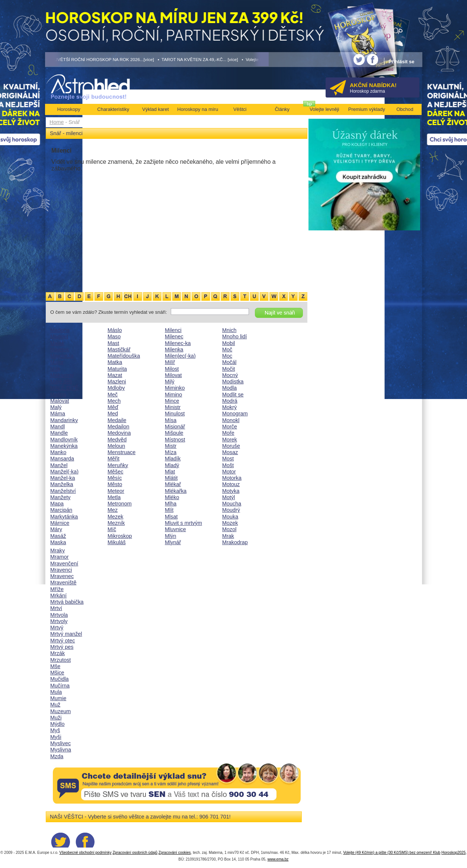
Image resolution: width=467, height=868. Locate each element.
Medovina (119, 433)
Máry (56, 529)
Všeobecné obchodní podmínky (86, 853)
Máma (58, 414)
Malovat (60, 401)
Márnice (60, 523)
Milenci (173, 330)
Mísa (171, 420)
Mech (114, 401)
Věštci (240, 109)
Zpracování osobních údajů (135, 853)
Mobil (228, 343)
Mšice (57, 673)
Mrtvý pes (62, 647)
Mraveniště (63, 583)
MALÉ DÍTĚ (64, 388)
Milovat (173, 375)
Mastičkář (119, 350)
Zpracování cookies (175, 853)
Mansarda (62, 459)
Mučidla (60, 679)
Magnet (59, 336)
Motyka (231, 491)
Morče (230, 427)
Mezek (115, 517)
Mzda (57, 756)
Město (115, 484)
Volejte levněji (324, 109)
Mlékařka (176, 491)
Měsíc (115, 478)
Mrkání (58, 596)
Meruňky (118, 465)
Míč (112, 529)
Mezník (116, 523)
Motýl (228, 497)
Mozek (230, 523)
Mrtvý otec (63, 641)
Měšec (115, 472)
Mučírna (60, 686)
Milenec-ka (178, 343)
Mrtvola (59, 615)
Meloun (116, 446)
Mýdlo (57, 724)
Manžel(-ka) (64, 472)
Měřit (113, 459)
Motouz (231, 484)
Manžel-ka (63, 478)
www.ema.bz (278, 859)
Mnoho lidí (234, 336)
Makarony (62, 375)
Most (228, 459)
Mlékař (173, 484)
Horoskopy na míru (198, 109)
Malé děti (61, 382)
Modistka (233, 382)
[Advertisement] (177, 236)
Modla (229, 388)
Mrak (228, 536)
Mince (172, 401)
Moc (227, 356)
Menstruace (121, 452)
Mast (113, 343)
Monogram (235, 414)
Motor (229, 472)
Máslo (115, 330)
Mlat (170, 472)
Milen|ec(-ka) (180, 356)
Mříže (57, 589)
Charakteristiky (113, 109)
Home (57, 122)
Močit (228, 369)
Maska (58, 542)
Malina (58, 395)
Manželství (63, 491)
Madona (60, 330)
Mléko (172, 497)
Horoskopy (69, 109)
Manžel (59, 465)
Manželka (62, 484)
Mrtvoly (59, 621)
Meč (113, 395)
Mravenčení (64, 564)
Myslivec (60, 743)
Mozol (229, 529)
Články (282, 109)
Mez (113, 510)
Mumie (58, 698)
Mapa (57, 504)
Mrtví (56, 608)
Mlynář (173, 542)
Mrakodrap (235, 542)
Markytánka (64, 517)
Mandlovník (64, 440)
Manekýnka (64, 446)
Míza (171, 452)
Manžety (60, 497)
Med (113, 414)
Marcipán (61, 510)
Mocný (230, 375)
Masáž (58, 536)
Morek (230, 440)
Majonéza (62, 356)
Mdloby (116, 388)
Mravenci (61, 570)
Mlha (171, 504)
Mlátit (171, 478)
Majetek (60, 350)
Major (57, 362)
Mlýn (170, 536)
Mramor (60, 557)
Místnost (175, 440)
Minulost (175, 414)
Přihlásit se (401, 62)
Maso (114, 336)
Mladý (172, 465)
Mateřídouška (124, 356)
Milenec (174, 336)
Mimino (173, 395)
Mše (55, 666)
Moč (227, 350)
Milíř (170, 362)
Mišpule (174, 433)
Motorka (232, 478)
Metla (114, 497)
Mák (55, 369)
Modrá (230, 401)
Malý (56, 407)
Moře (228, 433)
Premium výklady (367, 109)
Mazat (115, 375)
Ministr (173, 407)
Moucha (232, 504)
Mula (56, 692)
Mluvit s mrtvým (183, 523)
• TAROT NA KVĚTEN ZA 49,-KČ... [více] (198, 59)
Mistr (171, 446)
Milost (172, 369)
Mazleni (117, 382)
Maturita (117, 369)
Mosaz (230, 452)
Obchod (405, 109)
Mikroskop (120, 536)
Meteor (116, 491)
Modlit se (233, 395)
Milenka (174, 350)
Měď (113, 407)
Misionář (175, 427)
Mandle (59, 433)
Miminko (175, 388)
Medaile (117, 420)
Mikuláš (117, 542)
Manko (58, 452)
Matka (115, 362)
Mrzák (57, 653)
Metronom (120, 504)
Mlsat (171, 517)
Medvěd (117, 440)
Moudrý (231, 510)
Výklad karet (156, 109)
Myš (55, 730)
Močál (229, 362)
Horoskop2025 (453, 853)
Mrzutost (60, 660)
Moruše (231, 446)
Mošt (228, 465)
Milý (170, 382)
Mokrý (229, 407)
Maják (57, 343)
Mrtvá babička (67, 602)
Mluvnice (175, 529)
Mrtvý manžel (66, 634)
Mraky (57, 551)
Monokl (231, 420)
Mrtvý (57, 628)
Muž (55, 705)
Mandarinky (64, 420)
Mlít (169, 510)
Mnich (229, 330)
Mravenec (62, 576)
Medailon (118, 427)
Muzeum (60, 711)
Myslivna (61, 750)
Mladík (173, 459)
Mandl (57, 427)
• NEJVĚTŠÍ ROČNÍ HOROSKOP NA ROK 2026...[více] (100, 59)
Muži (56, 718)
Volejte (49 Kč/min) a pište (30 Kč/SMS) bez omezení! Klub (392, 853)
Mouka (230, 517)
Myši (56, 737)
